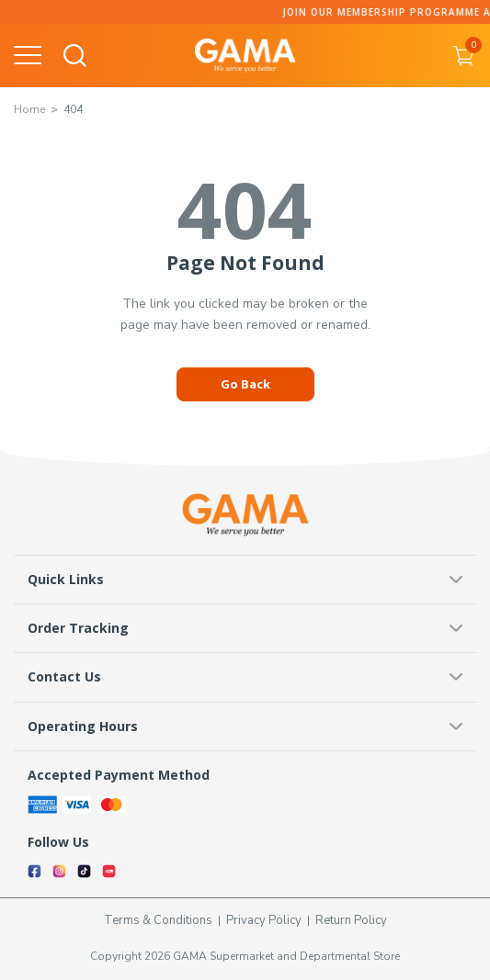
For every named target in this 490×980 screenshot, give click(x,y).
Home (29, 109)
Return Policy (351, 920)
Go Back (245, 384)
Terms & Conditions (158, 920)
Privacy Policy (264, 920)
